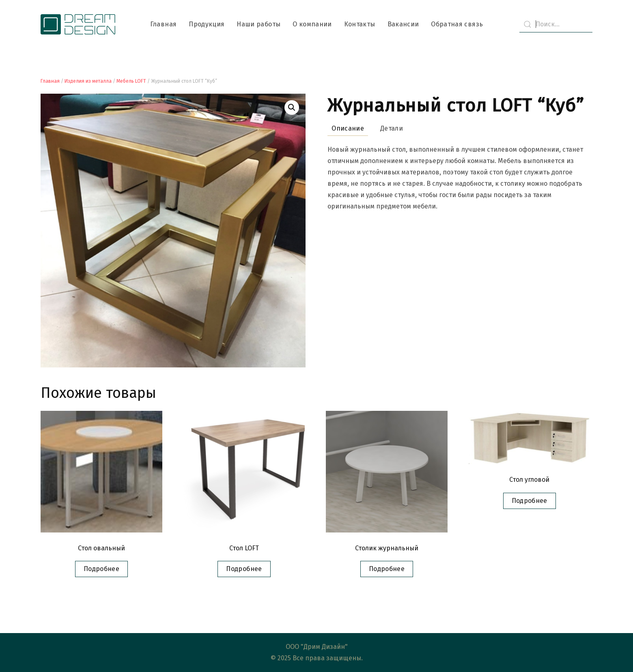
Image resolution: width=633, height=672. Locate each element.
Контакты (360, 24)
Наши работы (258, 24)
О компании (312, 24)
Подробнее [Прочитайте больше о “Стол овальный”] (101, 569)
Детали (392, 128)
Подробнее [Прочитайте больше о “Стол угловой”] (530, 501)
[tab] (344, 129)
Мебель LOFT (131, 81)
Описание (348, 128)
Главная (163, 24)
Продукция (207, 24)
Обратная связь (457, 24)
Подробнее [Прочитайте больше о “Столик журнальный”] (387, 569)
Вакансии (403, 24)
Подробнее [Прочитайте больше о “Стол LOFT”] (244, 569)
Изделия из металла (88, 81)
